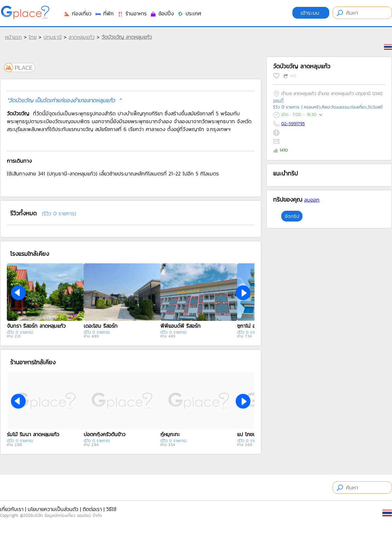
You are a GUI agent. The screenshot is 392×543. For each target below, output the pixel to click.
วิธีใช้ (111, 509)
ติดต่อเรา (92, 509)
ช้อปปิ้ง (162, 13)
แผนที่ (278, 100)
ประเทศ (189, 13)
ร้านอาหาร (132, 13)
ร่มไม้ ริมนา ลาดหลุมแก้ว (33, 434)
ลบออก (312, 200)
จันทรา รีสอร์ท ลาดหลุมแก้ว (36, 326)
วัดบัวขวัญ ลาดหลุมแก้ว (127, 37)
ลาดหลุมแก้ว (82, 37)
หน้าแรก (13, 37)
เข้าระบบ (311, 13)
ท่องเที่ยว (77, 13)
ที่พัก (104, 13)
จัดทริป (292, 216)
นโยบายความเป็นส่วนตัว (53, 509)
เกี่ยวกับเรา (12, 509)
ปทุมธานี (53, 37)
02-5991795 (293, 124)
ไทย (33, 37)
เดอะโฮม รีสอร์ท (101, 326)
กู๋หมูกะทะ (170, 434)
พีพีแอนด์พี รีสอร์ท (180, 326)
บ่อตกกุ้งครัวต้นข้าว (105, 434)
